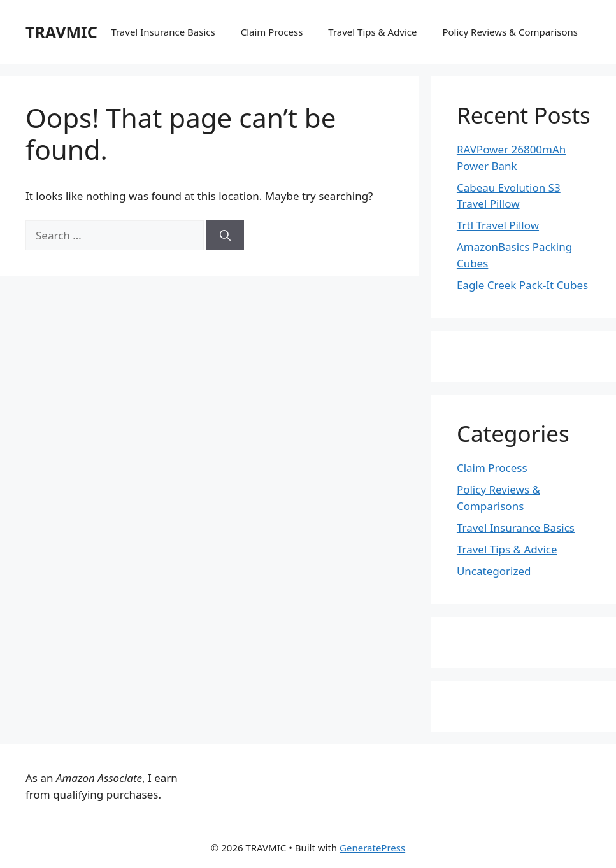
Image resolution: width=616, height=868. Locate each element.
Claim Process (272, 32)
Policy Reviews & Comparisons (510, 32)
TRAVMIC (61, 32)
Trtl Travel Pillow (498, 225)
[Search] (225, 236)
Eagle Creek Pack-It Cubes (522, 285)
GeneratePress (372, 848)
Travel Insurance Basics (163, 32)
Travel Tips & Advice (372, 32)
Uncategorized (494, 571)
